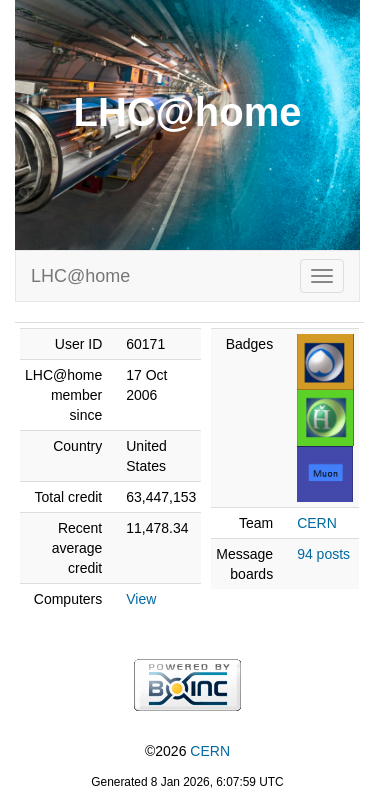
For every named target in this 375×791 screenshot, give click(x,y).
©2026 (187, 751)
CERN (317, 523)
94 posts (323, 554)
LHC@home (80, 276)
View (141, 599)
